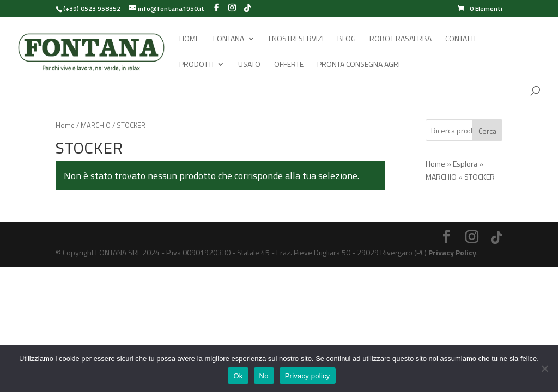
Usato (249, 65)
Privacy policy (308, 376)
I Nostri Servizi (296, 39)
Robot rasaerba (401, 39)
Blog (347, 39)
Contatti (460, 39)
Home (189, 39)
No (264, 376)
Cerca (487, 131)
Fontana (229, 39)
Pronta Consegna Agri (359, 65)
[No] (544, 369)
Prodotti (196, 65)
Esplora (465, 164)
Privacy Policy (452, 252)
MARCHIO (96, 125)
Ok (238, 376)
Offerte (289, 65)
